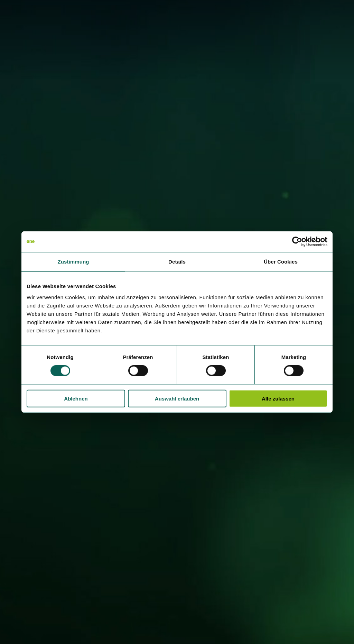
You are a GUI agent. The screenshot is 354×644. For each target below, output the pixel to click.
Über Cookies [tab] (281, 262)
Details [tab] (177, 262)
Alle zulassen (278, 398)
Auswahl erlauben (177, 398)
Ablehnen (76, 398)
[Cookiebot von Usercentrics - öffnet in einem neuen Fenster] (297, 242)
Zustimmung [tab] (73, 262)
